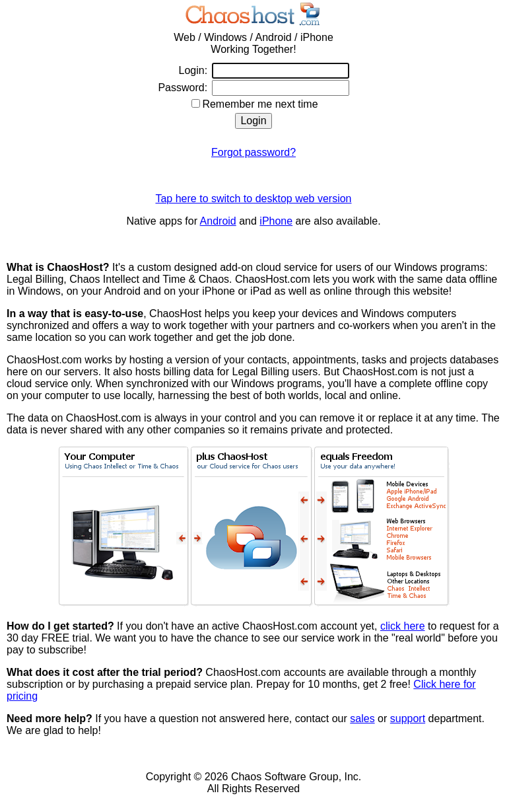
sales (362, 719)
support (408, 719)
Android (218, 221)
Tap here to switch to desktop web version (253, 199)
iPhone (276, 221)
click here (403, 626)
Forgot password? (253, 152)
